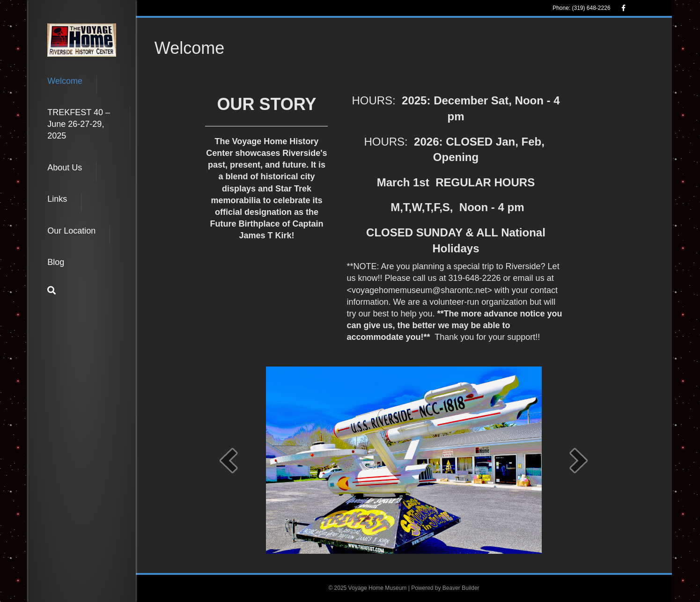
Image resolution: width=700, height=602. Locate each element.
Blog (56, 262)
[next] (579, 460)
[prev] (228, 460)
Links (57, 199)
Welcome (65, 81)
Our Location (71, 231)
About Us (65, 168)
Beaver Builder (461, 588)
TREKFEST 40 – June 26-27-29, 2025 (79, 124)
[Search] (52, 290)
